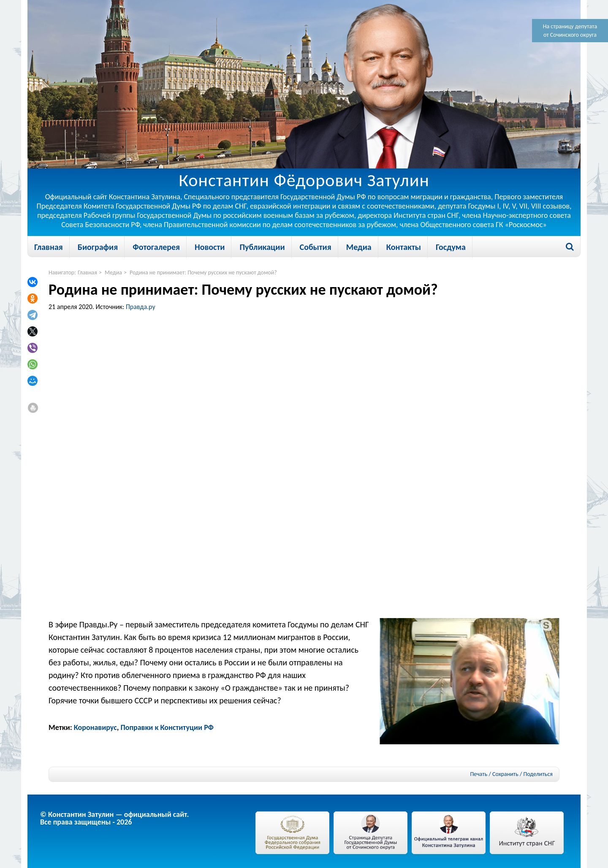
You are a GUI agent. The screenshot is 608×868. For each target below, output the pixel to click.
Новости (210, 247)
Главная (49, 247)
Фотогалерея (156, 247)
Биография (98, 247)
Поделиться (538, 774)
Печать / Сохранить (494, 774)
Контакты (404, 247)
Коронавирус (95, 727)
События (316, 247)
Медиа (359, 247)
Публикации (262, 247)
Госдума (451, 247)
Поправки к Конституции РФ (167, 727)
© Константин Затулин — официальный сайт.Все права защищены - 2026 (114, 818)
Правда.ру (141, 307)
